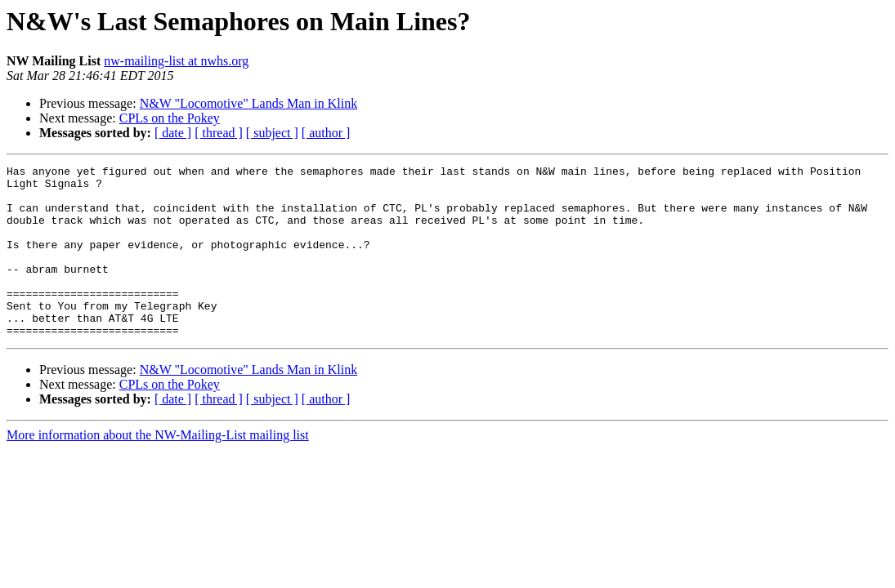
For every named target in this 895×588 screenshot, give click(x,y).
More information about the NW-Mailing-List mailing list (158, 469)
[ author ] (326, 133)
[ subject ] (272, 133)
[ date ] (173, 133)
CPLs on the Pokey (170, 118)
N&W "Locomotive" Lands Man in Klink (249, 103)
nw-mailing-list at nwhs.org (176, 61)
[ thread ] (219, 133)
